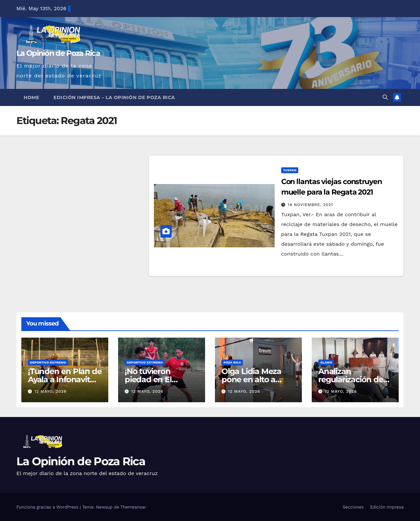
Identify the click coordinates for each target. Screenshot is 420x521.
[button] (385, 97)
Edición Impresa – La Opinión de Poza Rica (114, 97)
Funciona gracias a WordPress (48, 507)
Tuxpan (290, 170)
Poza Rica (232, 362)
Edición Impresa (387, 507)
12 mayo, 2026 (51, 391)
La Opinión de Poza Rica (58, 53)
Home (31, 97)
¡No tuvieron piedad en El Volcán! (148, 379)
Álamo (326, 362)
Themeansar (133, 507)
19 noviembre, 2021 (311, 205)
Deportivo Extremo (48, 362)
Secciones (353, 507)
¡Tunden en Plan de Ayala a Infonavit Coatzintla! (65, 379)
